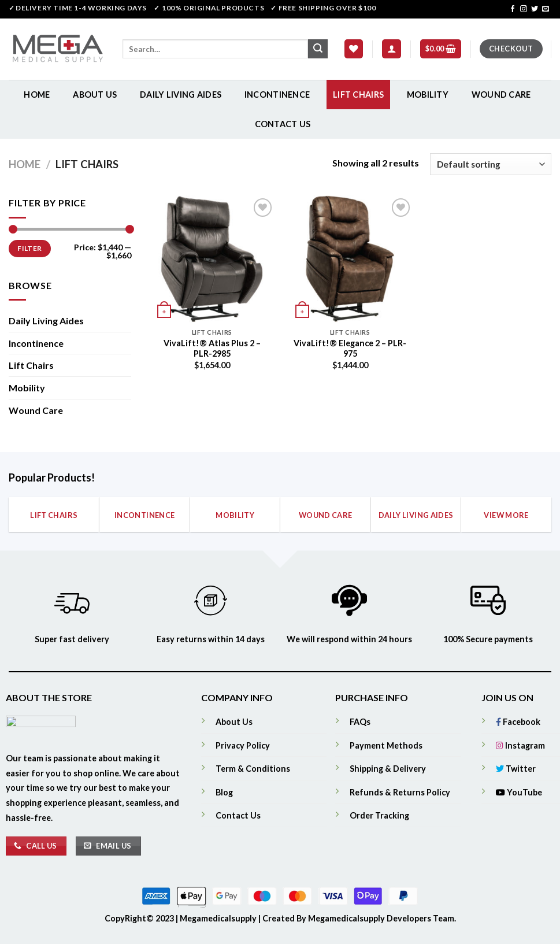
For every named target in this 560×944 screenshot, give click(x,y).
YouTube (519, 792)
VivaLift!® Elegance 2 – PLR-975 (350, 349)
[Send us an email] (546, 9)
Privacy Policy (243, 745)
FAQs (360, 722)
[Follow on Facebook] (513, 9)
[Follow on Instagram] (524, 9)
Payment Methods (386, 745)
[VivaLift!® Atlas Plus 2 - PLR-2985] (212, 259)
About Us (95, 95)
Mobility (428, 95)
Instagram (520, 745)
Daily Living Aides (181, 95)
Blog (224, 792)
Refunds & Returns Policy (400, 792)
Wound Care (501, 95)
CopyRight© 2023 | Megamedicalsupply (181, 918)
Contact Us (283, 124)
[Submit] (318, 49)
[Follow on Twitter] (535, 9)
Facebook (518, 722)
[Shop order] (491, 164)
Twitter (516, 769)
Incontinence (277, 95)
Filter (29, 248)
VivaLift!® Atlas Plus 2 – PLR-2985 (212, 349)
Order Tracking (379, 815)
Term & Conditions (253, 769)
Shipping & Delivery (388, 769)
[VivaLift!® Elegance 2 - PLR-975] (350, 259)
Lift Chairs (358, 95)
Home (37, 95)
